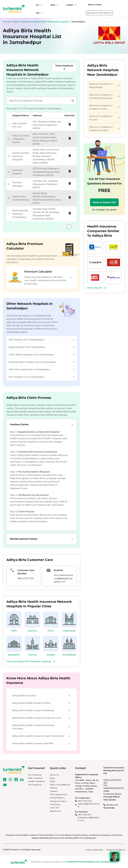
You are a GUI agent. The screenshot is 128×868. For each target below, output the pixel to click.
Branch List (55, 811)
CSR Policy (55, 804)
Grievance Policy (58, 801)
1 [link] (69, 227)
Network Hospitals (59, 22)
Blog (52, 778)
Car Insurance (35, 775)
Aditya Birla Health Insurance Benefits (41, 743)
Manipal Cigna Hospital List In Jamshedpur (41, 362)
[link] (63, 227)
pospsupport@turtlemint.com (88, 819)
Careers (54, 791)
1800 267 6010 (85, 801)
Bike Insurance (35, 778)
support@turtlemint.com (89, 805)
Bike (53, 5)
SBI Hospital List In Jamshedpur (41, 340)
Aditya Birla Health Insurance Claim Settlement (41, 736)
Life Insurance (35, 785)
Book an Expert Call (104, 202)
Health (70, 5)
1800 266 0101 (85, 815)
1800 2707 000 (26, 578)
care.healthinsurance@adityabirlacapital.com (63, 578)
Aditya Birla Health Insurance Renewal (41, 710)
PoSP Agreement (58, 794)
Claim (52, 781)
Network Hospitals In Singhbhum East (104, 107)
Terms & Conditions (116, 850)
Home (6, 22)
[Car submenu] (41, 5)
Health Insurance (21, 22)
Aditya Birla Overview (41, 696)
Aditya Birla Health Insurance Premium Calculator (41, 727)
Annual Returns (57, 798)
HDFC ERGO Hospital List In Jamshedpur (41, 355)
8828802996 (112, 805)
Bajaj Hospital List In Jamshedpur (41, 347)
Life (38, 13)
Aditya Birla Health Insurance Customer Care (41, 718)
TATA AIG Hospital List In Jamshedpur (41, 369)
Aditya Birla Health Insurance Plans (41, 703)
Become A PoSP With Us (99, 13)
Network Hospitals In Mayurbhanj (104, 86)
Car (38, 5)
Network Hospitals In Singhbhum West (104, 129)
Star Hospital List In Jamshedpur (41, 377)
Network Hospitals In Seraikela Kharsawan (104, 96)
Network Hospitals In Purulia (104, 118)
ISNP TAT (54, 808)
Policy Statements (94, 850)
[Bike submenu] (57, 5)
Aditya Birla (40, 22)
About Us (54, 775)
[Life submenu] (41, 13)
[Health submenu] (75, 5)
